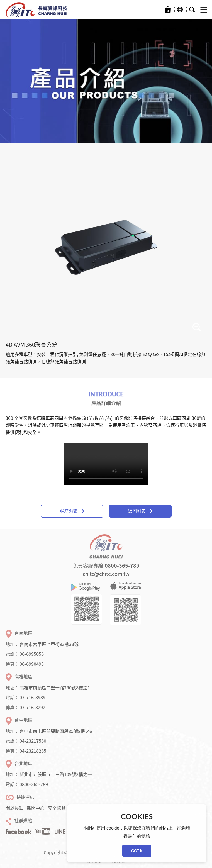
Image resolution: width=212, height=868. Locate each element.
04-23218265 (33, 751)
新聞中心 (36, 808)
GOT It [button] (137, 851)
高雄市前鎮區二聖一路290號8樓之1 (55, 687)
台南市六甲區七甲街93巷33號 (49, 644)
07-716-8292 (32, 707)
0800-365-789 (122, 566)
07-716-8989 (32, 697)
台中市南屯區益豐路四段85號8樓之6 (56, 731)
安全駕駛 (57, 808)
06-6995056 (32, 654)
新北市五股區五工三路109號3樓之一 (56, 774)
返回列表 (140, 511)
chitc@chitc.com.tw (106, 574)
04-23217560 (33, 741)
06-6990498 (32, 664)
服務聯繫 (72, 511)
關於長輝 (14, 808)
